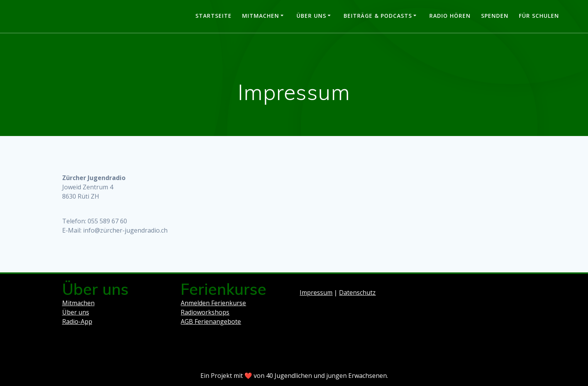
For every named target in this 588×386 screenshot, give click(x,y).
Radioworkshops (205, 312)
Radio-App (77, 321)
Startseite (214, 16)
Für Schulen (539, 16)
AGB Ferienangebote (211, 321)
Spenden (495, 16)
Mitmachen (261, 16)
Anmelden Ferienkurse (213, 303)
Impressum (316, 292)
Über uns (311, 16)
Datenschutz (357, 292)
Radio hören (450, 16)
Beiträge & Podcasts (378, 16)
